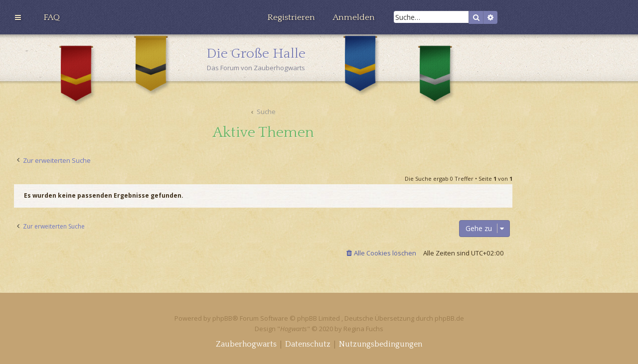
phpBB (222, 318)
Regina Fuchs (363, 329)
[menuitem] (52, 17)
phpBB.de (449, 318)
